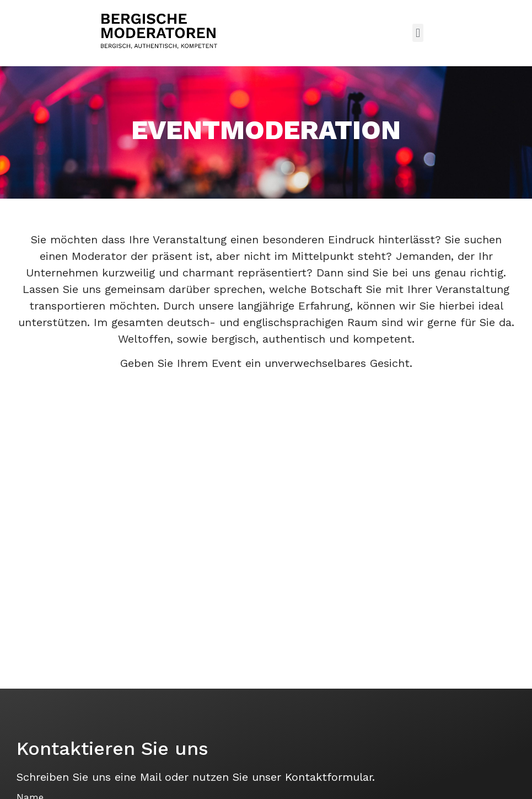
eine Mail (138, 777)
